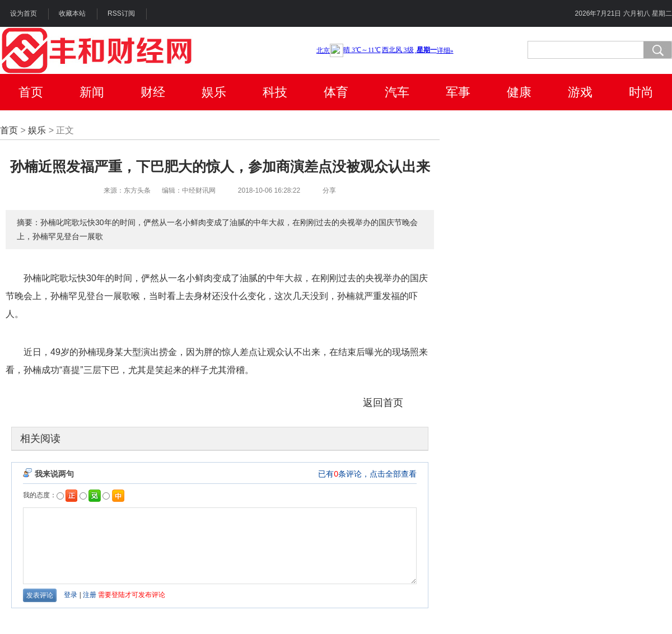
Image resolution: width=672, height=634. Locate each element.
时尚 (641, 92)
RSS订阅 (121, 13)
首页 (31, 92)
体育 (336, 92)
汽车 (397, 92)
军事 (458, 92)
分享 (329, 190)
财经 (153, 92)
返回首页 (383, 403)
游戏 (580, 92)
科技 (275, 92)
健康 (519, 92)
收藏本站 (72, 13)
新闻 (92, 92)
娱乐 (214, 92)
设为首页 (24, 13)
